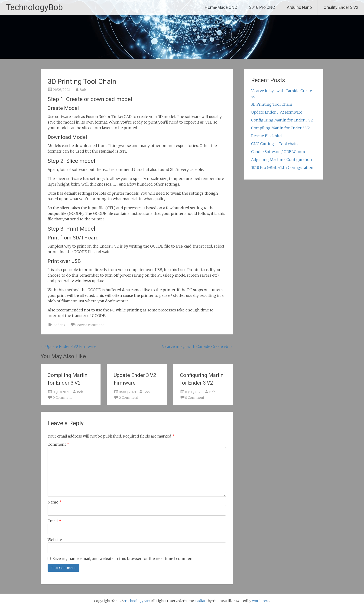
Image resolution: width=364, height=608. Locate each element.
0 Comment (62, 398)
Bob (83, 90)
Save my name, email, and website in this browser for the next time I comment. (124, 559)
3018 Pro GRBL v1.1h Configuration (282, 167)
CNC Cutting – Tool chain (275, 144)
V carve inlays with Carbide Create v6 (197, 346)
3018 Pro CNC (262, 7)
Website (55, 540)
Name (55, 502)
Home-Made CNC (221, 7)
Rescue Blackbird (266, 136)
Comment (58, 444)
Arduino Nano (299, 7)
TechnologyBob (34, 7)
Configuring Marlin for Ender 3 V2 (282, 120)
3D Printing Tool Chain (272, 104)
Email (54, 521)
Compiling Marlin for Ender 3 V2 (281, 128)
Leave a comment (90, 325)
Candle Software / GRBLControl (279, 152)
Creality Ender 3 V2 (341, 7)
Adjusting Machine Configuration (282, 160)
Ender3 (59, 325)
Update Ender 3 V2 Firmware (68, 346)
